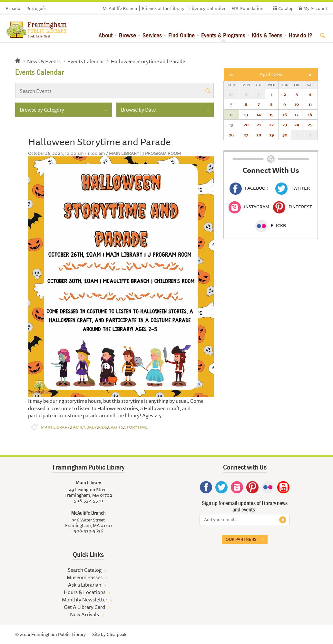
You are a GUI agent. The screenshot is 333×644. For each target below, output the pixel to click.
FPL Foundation (247, 8)
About (106, 35)
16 (285, 114)
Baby (92, 427)
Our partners (241, 539)
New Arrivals (84, 614)
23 (285, 124)
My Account (315, 8)
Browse (127, 35)
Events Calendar (86, 61)
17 (297, 114)
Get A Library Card (84, 607)
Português (36, 8)
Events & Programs (223, 35)
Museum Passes (85, 577)
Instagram (249, 207)
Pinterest (293, 207)
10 (297, 104)
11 (310, 104)
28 (259, 135)
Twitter (293, 188)
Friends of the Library (163, 8)
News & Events (44, 61)
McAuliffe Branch (120, 8)
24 (297, 124)
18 (310, 114)
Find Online (181, 35)
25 (310, 124)
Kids (103, 427)
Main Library (55, 427)
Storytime (136, 427)
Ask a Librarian (85, 585)
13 (246, 114)
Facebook (249, 188)
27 (246, 135)
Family (78, 427)
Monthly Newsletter (85, 599)
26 (231, 135)
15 (271, 114)
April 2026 (271, 74)
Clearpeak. (117, 634)
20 (246, 124)
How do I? (301, 35)
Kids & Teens (267, 35)
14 (259, 114)
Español (14, 8)
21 (259, 124)
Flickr (271, 225)
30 (285, 135)
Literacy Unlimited (208, 8)
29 (272, 135)
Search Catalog (85, 570)
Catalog (286, 8)
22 (271, 124)
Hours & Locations (85, 592)
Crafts (116, 427)
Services (152, 35)
